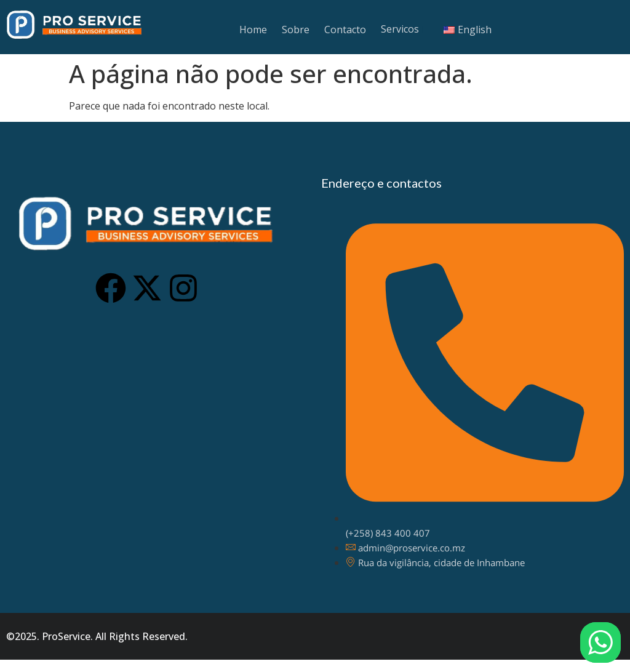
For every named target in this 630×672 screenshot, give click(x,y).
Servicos (400, 29)
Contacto (345, 30)
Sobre (296, 30)
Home (253, 30)
